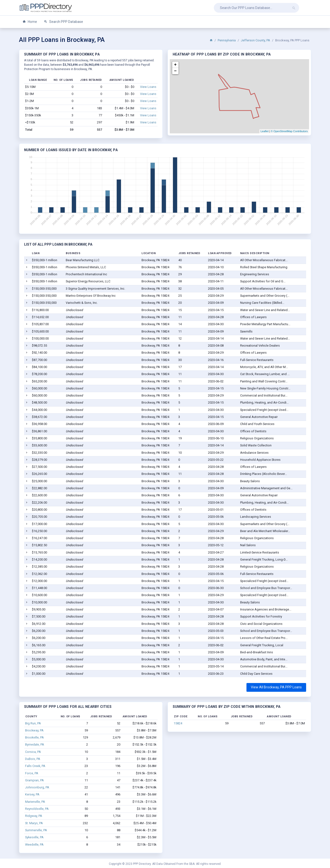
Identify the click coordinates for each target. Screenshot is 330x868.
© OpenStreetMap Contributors (289, 131)
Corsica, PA (33, 752)
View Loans (148, 87)
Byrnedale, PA (35, 744)
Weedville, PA (34, 845)
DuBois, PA (33, 759)
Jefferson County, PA (255, 40)
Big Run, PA (33, 723)
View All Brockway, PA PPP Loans (276, 687)
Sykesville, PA (34, 837)
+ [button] (175, 65)
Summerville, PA (36, 830)
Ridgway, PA (34, 816)
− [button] (175, 71)
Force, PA (32, 773)
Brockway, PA (34, 730)
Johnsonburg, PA (37, 787)
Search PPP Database (63, 22)
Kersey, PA (32, 794)
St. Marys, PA (34, 823)
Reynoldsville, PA (37, 809)
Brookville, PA (34, 737)
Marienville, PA (35, 802)
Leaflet (265, 131)
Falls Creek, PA (35, 766)
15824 (178, 723)
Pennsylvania (227, 40)
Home (30, 22)
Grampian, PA (34, 780)
